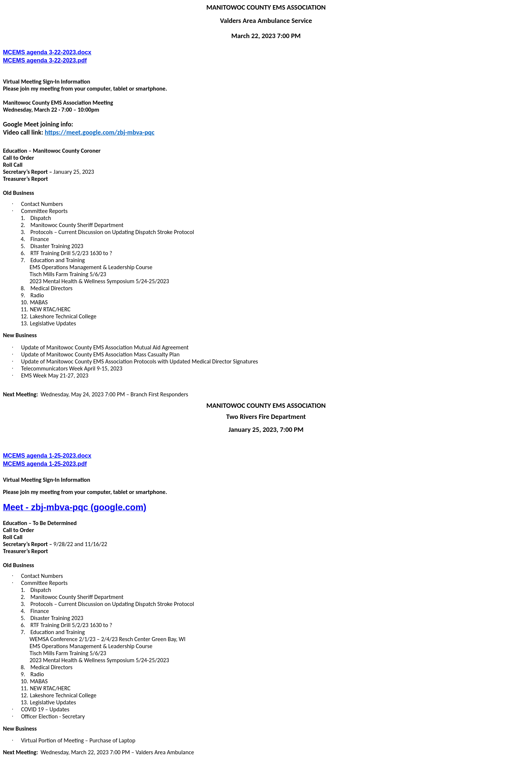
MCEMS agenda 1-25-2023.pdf (45, 464)
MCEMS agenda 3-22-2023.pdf (45, 60)
